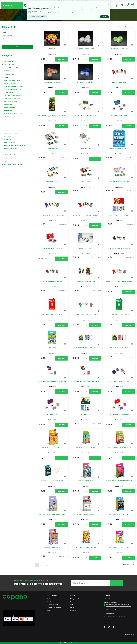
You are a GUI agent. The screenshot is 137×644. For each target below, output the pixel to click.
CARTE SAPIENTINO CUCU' (86, 481)
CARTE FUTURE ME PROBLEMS (119, 149)
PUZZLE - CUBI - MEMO (10, 140)
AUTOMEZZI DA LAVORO (10, 83)
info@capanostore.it (111, 613)
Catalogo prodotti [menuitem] (74, 599)
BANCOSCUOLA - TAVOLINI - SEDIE (13, 89)
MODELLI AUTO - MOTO (10, 116)
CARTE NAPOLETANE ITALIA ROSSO (52, 282)
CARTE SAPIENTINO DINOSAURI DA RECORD (119, 481)
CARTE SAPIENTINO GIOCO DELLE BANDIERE (52, 514)
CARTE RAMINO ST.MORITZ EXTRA (119, 415)
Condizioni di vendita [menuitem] (53, 605)
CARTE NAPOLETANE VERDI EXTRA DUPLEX (85, 315)
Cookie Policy (108, 623)
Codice (4, 32)
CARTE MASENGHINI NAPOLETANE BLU (52, 215)
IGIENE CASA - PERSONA (11, 155)
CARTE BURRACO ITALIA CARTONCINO (86, 116)
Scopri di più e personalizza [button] (38, 17)
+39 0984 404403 (111, 610)
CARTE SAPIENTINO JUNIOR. (86, 514)
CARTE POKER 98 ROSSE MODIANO (119, 348)
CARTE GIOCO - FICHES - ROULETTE (13, 98)
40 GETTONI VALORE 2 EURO (119, 49)
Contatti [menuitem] (49, 602)
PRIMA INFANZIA (8, 137)
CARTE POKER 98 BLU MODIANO (86, 348)
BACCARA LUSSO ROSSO (119, 82)
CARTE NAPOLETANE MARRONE (86, 282)
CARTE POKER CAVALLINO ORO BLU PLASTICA (52, 381)
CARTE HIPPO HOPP (52, 182)
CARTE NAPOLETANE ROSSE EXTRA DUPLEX (119, 282)
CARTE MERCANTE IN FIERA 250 (119, 215)
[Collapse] (3, 77)
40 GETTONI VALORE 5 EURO (52, 82)
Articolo (4, 39)
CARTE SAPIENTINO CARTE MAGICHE (52, 481)
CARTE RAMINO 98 (86, 415)
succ (47, 565)
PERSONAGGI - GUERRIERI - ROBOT (13, 125)
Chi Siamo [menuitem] (50, 599)
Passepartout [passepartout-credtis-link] (74, 643)
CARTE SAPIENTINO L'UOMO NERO (119, 514)
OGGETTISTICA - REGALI (11, 158)
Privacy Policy (108, 621)
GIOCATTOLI (8, 77)
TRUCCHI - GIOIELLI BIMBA (11, 149)
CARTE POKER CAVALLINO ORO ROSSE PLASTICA (86, 381)
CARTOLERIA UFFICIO (10, 64)
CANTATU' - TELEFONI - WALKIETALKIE (13, 95)
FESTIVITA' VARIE (9, 74)
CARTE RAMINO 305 (52, 415)
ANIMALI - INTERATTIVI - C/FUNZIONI (13, 81)
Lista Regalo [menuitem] (73, 610)
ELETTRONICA (8, 71)
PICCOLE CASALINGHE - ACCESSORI (13, 128)
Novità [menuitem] (72, 605)
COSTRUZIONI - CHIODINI (10, 101)
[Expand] (3, 61)
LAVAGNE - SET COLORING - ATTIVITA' (13, 113)
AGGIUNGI (61, 59)
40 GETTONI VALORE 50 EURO (85, 82)
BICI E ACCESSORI (9, 92)
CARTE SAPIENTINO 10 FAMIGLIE (52, 448)
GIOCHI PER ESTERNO (10, 107)
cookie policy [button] (48, 8)
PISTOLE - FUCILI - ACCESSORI (11, 134)
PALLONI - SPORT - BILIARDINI (11, 119)
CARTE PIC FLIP (52, 348)
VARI (5, 152)
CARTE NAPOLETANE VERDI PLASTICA (119, 315)
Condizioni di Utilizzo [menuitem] (130, 634)
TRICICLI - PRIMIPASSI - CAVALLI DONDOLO (15, 146)
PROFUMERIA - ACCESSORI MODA (14, 164)
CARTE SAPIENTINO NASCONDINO (119, 547)
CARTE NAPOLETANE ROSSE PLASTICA (52, 315)
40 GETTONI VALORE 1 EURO (85, 49)
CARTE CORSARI (52, 149)
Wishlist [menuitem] (72, 608)
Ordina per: (119, 27)
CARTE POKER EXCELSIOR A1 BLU (119, 381)
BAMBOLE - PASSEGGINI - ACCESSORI (13, 86)
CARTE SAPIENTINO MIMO (52, 547)
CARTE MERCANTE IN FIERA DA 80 (52, 248)
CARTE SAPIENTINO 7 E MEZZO (85, 448)
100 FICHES (52, 49)
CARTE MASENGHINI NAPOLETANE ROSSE (86, 215)
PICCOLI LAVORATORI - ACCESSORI (13, 131)
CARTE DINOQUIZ (85, 149)
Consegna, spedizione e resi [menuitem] (54, 608)
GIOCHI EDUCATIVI (9, 104)
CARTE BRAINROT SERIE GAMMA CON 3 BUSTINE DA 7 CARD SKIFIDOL (52, 116)
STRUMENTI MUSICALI (9, 143)
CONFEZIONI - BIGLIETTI (11, 68)
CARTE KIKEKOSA (85, 182)
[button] (17, 47)
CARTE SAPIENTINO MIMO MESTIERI (86, 547)
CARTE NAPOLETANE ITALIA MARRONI (119, 248)
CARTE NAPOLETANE (85, 248)
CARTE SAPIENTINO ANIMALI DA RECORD (119, 448)
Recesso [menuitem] (49, 610)
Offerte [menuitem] (72, 602)
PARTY (6, 161)
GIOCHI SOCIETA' (8, 110)
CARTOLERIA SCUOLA (10, 61)
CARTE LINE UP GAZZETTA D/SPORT (119, 182)
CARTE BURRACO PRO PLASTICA (119, 116)
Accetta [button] (104, 17)
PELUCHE (6, 122)
